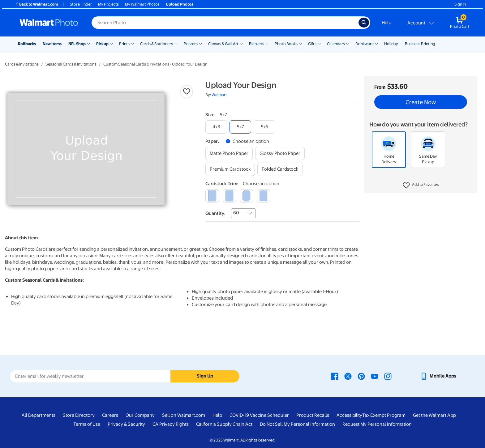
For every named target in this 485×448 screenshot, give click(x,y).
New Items (52, 44)
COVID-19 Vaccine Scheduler (259, 415)
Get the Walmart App (434, 415)
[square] (212, 196)
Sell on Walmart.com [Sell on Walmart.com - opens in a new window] (184, 415)
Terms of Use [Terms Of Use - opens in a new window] (87, 424)
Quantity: (215, 213)
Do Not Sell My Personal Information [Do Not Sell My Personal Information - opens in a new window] (297, 424)
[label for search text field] (225, 23)
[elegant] (246, 196)
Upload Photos (180, 4)
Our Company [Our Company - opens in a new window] (140, 415)
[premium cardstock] (230, 169)
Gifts (312, 44)
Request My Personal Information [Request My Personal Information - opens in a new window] (377, 424)
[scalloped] (263, 196)
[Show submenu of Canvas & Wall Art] (241, 43)
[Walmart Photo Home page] (49, 23)
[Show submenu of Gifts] (319, 43)
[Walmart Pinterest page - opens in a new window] (361, 376)
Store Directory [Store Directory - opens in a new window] (79, 415)
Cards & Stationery (157, 44)
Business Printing (420, 44)
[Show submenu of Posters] (200, 43)
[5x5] (264, 127)
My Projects (108, 4)
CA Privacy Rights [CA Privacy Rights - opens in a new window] (171, 424)
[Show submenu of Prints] (132, 43)
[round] (229, 196)
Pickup (102, 44)
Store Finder (81, 4)
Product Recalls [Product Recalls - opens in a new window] (313, 415)
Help (386, 23)
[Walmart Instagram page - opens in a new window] (388, 376)
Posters (191, 44)
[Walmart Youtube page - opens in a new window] (375, 376)
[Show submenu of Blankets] (267, 43)
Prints (124, 44)
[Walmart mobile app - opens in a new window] (438, 376)
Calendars (336, 44)
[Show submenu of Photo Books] (300, 43)
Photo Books (286, 44)
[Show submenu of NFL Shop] (88, 43)
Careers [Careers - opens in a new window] (110, 415)
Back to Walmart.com (36, 4)
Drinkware (365, 44)
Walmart (219, 95)
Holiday (391, 44)
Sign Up (205, 376)
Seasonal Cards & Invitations (71, 64)
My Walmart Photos (142, 4)
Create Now (421, 102)
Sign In (460, 4)
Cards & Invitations (22, 64)
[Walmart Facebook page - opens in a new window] (335, 376)
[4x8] (216, 127)
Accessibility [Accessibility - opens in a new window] (349, 415)
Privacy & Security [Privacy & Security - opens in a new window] (126, 424)
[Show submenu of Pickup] (111, 43)
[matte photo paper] (229, 154)
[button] (421, 186)
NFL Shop (77, 44)
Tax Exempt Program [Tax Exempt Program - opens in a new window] (384, 415)
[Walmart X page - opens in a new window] (348, 376)
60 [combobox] (236, 213)
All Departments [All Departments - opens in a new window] (39, 415)
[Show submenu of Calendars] (348, 43)
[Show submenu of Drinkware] (376, 43)
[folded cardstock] (280, 169)
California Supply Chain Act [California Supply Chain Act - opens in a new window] (224, 424)
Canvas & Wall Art (223, 44)
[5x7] (240, 127)
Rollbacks (27, 44)
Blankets (257, 44)
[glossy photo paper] (280, 154)
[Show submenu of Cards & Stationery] (176, 43)
